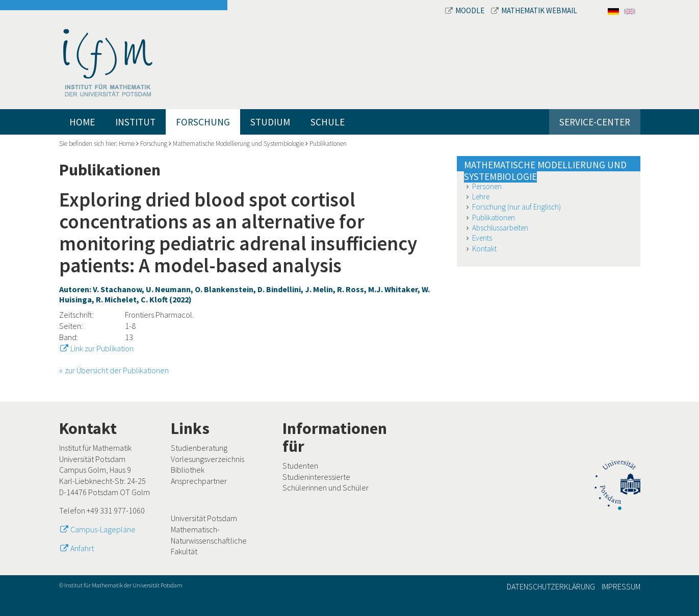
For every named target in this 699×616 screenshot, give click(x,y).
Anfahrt (82, 548)
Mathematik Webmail (534, 10)
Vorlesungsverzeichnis (208, 459)
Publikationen (328, 144)
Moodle (465, 10)
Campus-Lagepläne (103, 529)
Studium (270, 122)
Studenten (300, 466)
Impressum (621, 586)
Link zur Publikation (102, 348)
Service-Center (595, 122)
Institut (135, 122)
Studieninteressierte (316, 477)
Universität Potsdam (204, 518)
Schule (328, 122)
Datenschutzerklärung (551, 586)
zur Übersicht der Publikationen (117, 370)
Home (82, 122)
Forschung (203, 122)
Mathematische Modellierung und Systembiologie (238, 144)
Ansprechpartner (199, 481)
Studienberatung (199, 448)
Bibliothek (188, 470)
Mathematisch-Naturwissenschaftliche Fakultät (209, 540)
